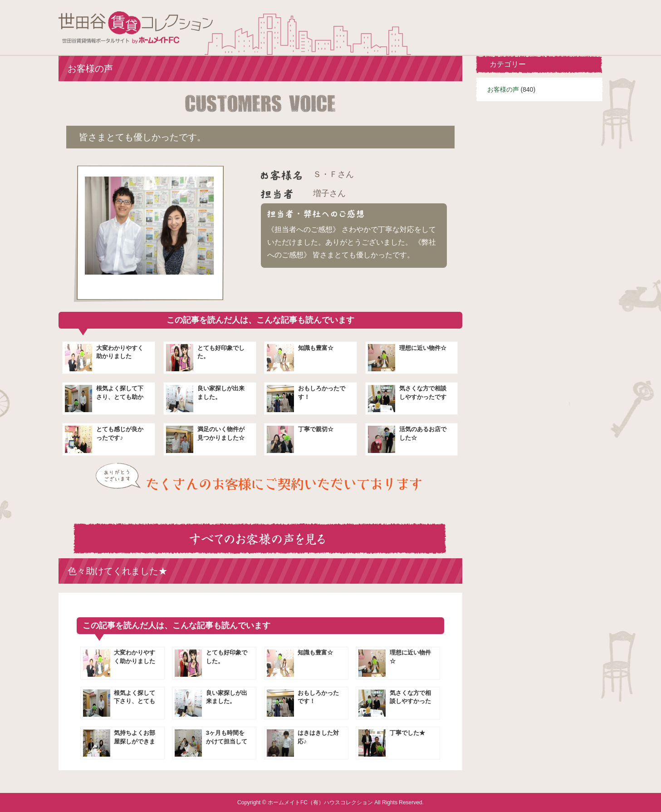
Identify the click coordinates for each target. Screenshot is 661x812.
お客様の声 (503, 89)
